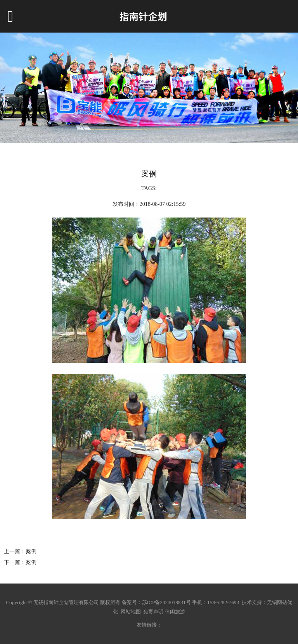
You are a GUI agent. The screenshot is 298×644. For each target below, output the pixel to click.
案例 (31, 552)
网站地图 (131, 612)
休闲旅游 (175, 612)
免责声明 (153, 612)
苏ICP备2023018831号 (166, 602)
